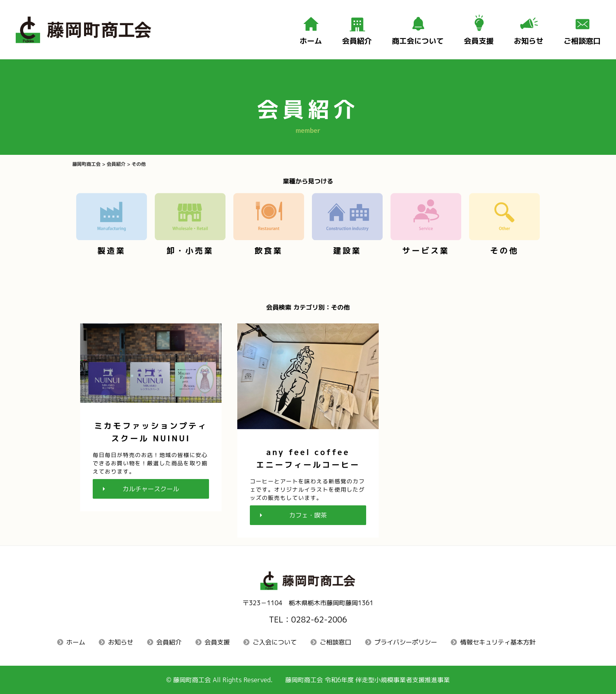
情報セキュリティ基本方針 (498, 642)
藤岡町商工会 (192, 680)
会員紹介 (169, 642)
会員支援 (217, 642)
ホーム (76, 642)
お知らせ (121, 642)
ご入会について (275, 642)
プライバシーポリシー (406, 642)
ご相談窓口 (335, 642)
